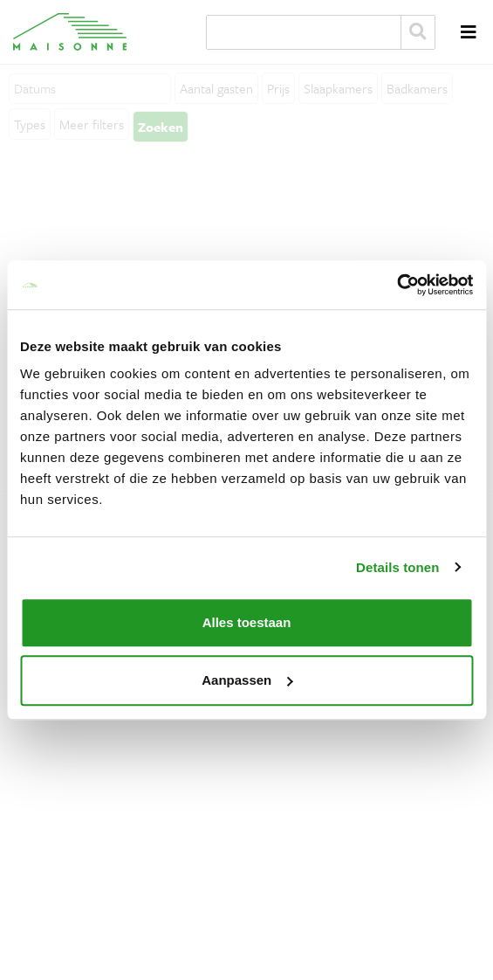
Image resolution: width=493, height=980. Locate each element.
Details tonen (397, 567)
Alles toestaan (247, 622)
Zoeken (418, 32)
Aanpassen (247, 680)
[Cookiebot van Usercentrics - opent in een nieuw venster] (397, 285)
